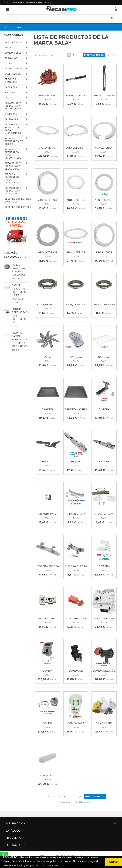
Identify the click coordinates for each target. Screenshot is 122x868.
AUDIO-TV (10, 48)
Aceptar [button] (113, 862)
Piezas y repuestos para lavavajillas (13, 178)
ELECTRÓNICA (13, 42)
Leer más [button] (53, 866)
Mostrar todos (94, 55)
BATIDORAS (12, 92)
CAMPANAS (11, 119)
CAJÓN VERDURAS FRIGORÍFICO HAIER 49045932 (20, 292)
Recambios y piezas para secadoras (13, 166)
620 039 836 (14, 2)
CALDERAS (11, 114)
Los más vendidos (12, 255)
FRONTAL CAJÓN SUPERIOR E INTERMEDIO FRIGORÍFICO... (20, 340)
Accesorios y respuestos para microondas (13, 129)
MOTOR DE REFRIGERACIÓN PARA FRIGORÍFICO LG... (20, 316)
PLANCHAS (11, 58)
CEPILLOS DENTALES (11, 80)
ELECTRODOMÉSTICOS (17, 207)
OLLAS (8, 63)
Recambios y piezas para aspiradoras (13, 106)
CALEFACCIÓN (13, 74)
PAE (7, 98)
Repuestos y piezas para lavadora (13, 191)
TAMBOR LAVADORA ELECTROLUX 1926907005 (20, 270)
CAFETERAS (12, 87)
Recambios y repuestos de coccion (14, 141)
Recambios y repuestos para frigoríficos (13, 153)
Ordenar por (42, 55)
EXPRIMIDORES (14, 69)
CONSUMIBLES (13, 53)
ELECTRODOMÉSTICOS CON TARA (17, 200)
